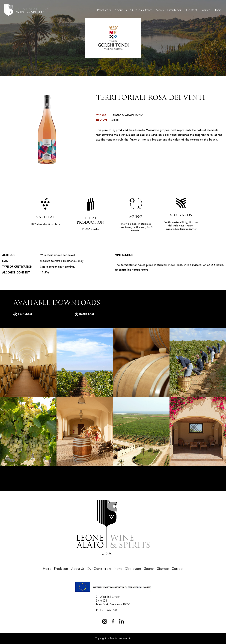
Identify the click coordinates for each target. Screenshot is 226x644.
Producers (104, 10)
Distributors (175, 10)
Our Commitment (141, 10)
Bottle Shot (84, 314)
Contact (192, 10)
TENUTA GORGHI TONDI (127, 115)
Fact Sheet (23, 314)
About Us (121, 10)
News (160, 10)
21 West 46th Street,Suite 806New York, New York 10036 (113, 601)
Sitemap (163, 569)
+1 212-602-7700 (108, 610)
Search (205, 10)
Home (218, 10)
